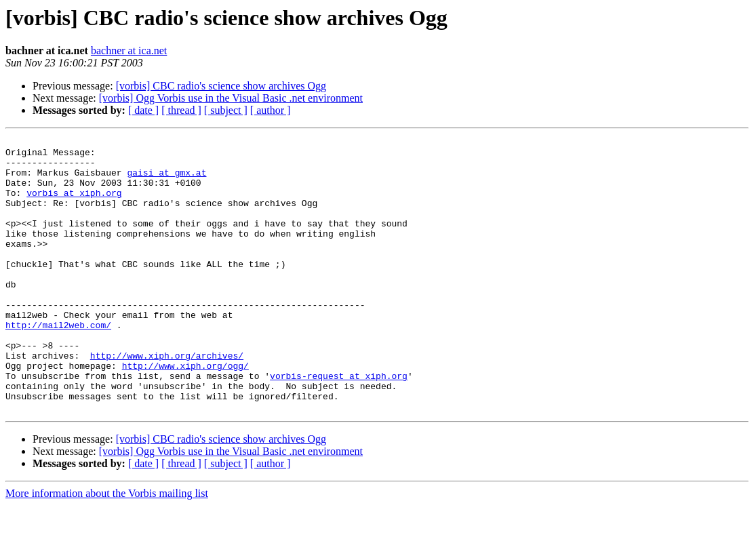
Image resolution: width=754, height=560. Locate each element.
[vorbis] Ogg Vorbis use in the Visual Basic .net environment (231, 98)
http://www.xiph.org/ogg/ (185, 412)
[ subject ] (226, 110)
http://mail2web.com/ (58, 363)
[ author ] (271, 110)
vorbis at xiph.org (74, 205)
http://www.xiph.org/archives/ (167, 400)
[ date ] (143, 110)
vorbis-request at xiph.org (339, 424)
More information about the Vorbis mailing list (107, 548)
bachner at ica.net (129, 51)
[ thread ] (181, 110)
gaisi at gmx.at (166, 180)
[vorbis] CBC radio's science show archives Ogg (221, 86)
